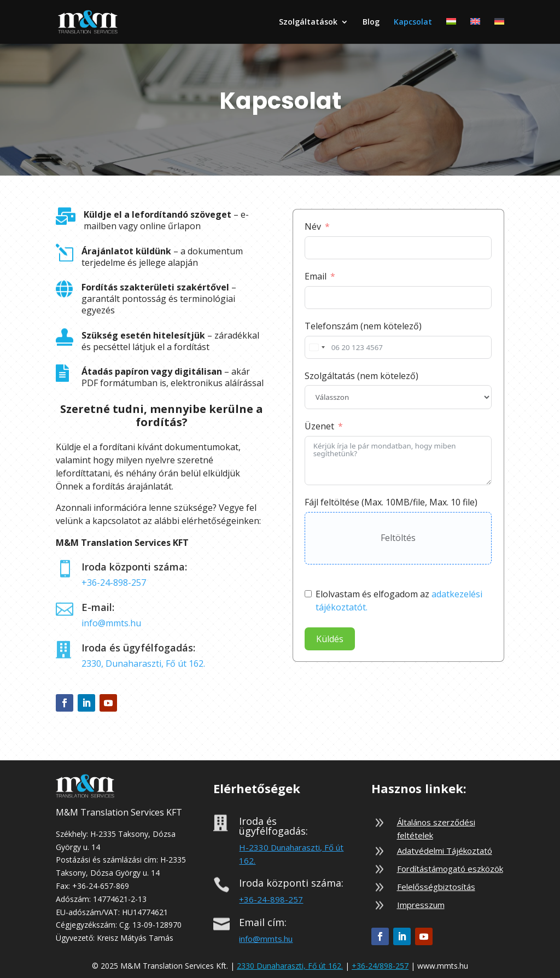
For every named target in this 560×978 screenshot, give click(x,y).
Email (316, 276)
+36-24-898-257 (114, 583)
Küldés (330, 639)
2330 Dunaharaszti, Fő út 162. (290, 966)
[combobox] (317, 347)
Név (313, 226)
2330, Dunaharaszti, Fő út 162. (143, 663)
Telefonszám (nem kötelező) (363, 326)
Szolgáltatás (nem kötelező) (361, 376)
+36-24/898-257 (380, 966)
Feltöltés (398, 538)
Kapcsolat (413, 22)
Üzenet (319, 426)
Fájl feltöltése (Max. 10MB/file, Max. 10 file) (391, 502)
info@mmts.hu (111, 623)
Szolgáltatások (308, 22)
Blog (371, 22)
